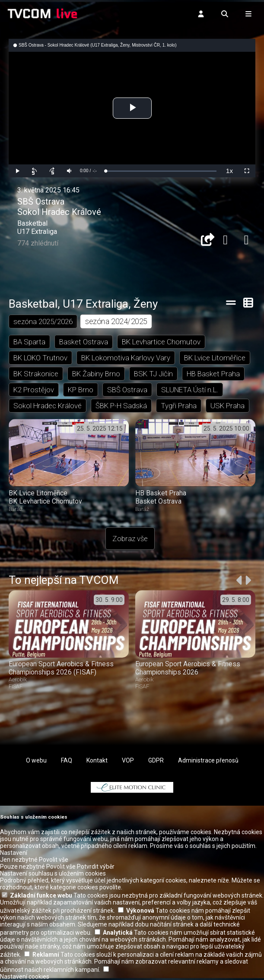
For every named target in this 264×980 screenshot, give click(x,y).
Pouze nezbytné (22, 867)
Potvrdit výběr (96, 867)
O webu (36, 760)
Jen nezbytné (19, 860)
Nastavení (14, 853)
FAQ (67, 760)
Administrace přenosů (208, 760)
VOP (128, 760)
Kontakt (97, 760)
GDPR (156, 760)
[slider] (161, 171)
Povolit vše (54, 860)
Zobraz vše (130, 539)
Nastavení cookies (25, 977)
